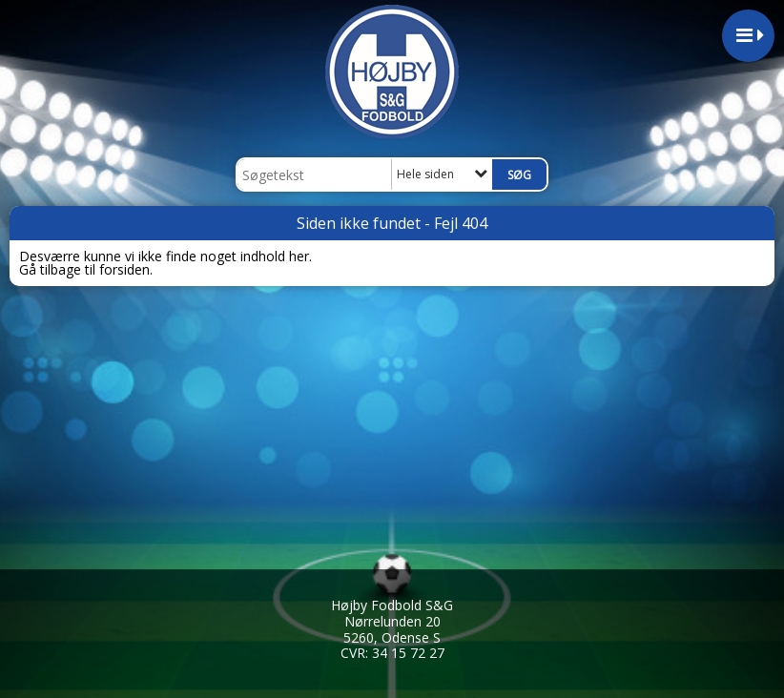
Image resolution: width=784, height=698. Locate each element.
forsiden (124, 269)
